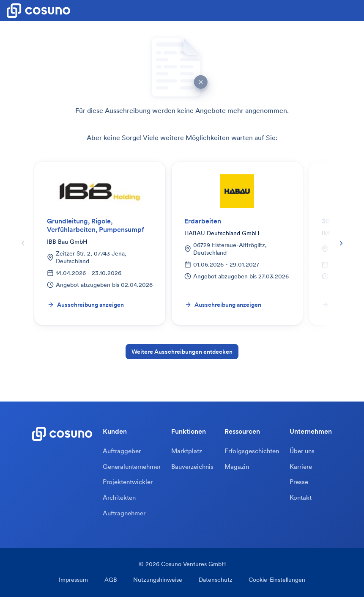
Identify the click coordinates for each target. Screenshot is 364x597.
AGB (112, 581)
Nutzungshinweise (158, 581)
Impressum (75, 581)
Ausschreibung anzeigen (86, 305)
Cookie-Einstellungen (275, 581)
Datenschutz (214, 581)
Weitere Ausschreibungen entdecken (182, 352)
